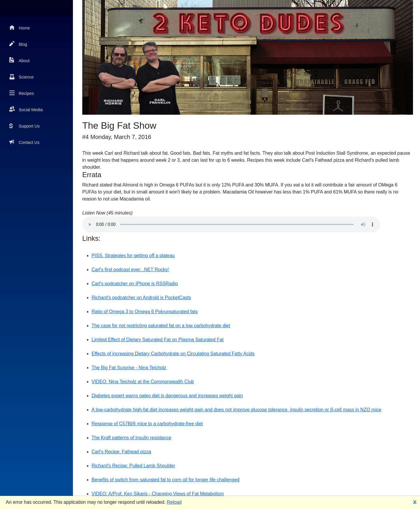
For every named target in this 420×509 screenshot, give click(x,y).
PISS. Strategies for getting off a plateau (133, 256)
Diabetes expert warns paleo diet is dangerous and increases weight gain (167, 396)
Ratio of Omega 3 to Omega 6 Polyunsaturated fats (145, 312)
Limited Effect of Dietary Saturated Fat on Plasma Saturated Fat (157, 340)
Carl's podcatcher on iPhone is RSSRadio (135, 284)
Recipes (22, 93)
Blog (18, 44)
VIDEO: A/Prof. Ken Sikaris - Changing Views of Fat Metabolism (158, 494)
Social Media (26, 109)
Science (21, 77)
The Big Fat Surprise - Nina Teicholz (129, 368)
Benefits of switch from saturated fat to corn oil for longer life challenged (166, 480)
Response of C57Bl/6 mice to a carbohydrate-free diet (147, 424)
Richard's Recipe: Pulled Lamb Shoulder (133, 466)
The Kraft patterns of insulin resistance (131, 438)
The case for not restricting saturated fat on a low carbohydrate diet (161, 326)
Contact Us (24, 142)
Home (20, 28)
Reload (174, 502)
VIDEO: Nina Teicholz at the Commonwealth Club (143, 382)
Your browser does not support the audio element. (231, 224)
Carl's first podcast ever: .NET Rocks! (130, 270)
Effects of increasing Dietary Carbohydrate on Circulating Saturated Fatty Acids (173, 354)
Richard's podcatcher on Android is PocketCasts (141, 298)
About (20, 60)
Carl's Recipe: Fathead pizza (121, 452)
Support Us (24, 126)
